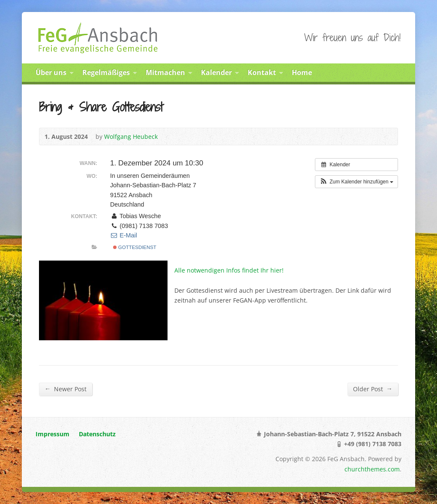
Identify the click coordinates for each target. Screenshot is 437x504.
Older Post (373, 389)
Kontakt (262, 72)
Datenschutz (97, 434)
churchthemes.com (372, 469)
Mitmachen (165, 72)
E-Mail (124, 235)
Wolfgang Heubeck (131, 136)
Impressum (52, 434)
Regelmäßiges (106, 72)
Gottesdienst (135, 247)
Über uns (51, 72)
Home (302, 72)
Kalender (216, 72)
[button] (356, 182)
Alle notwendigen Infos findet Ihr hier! (229, 270)
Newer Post (66, 389)
